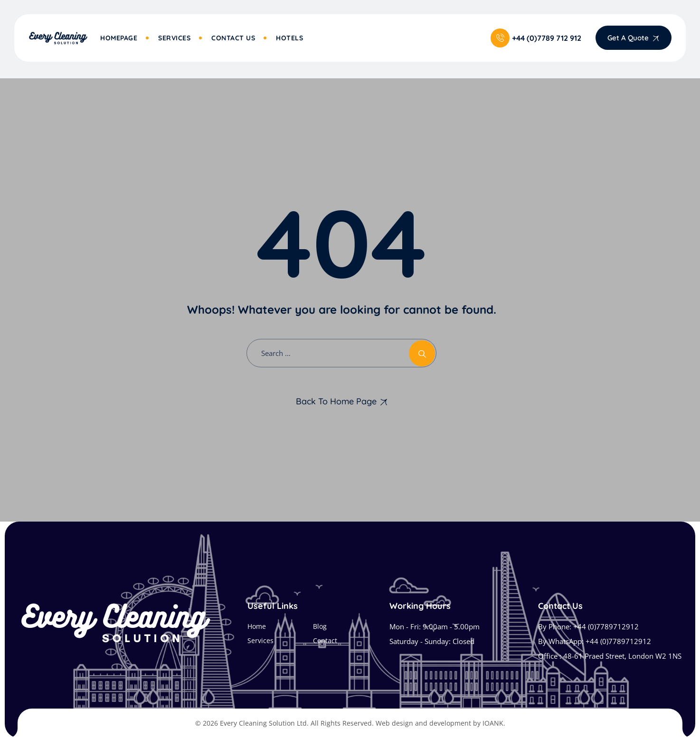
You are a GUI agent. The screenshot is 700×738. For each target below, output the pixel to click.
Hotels (289, 38)
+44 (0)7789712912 (606, 626)
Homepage (119, 38)
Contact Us (233, 38)
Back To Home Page (336, 401)
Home (257, 626)
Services (174, 38)
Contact (325, 640)
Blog (320, 626)
